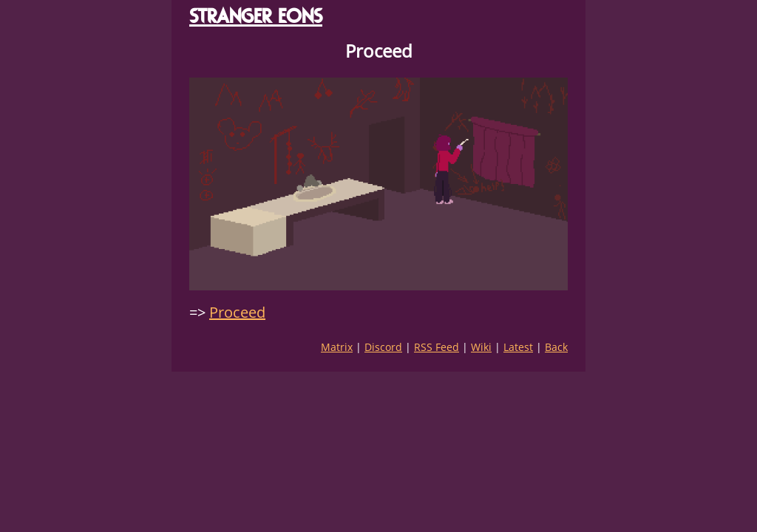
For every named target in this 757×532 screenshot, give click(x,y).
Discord (383, 347)
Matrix (337, 347)
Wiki (481, 347)
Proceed (237, 312)
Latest (518, 347)
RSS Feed (437, 347)
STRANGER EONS (256, 16)
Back (556, 347)
